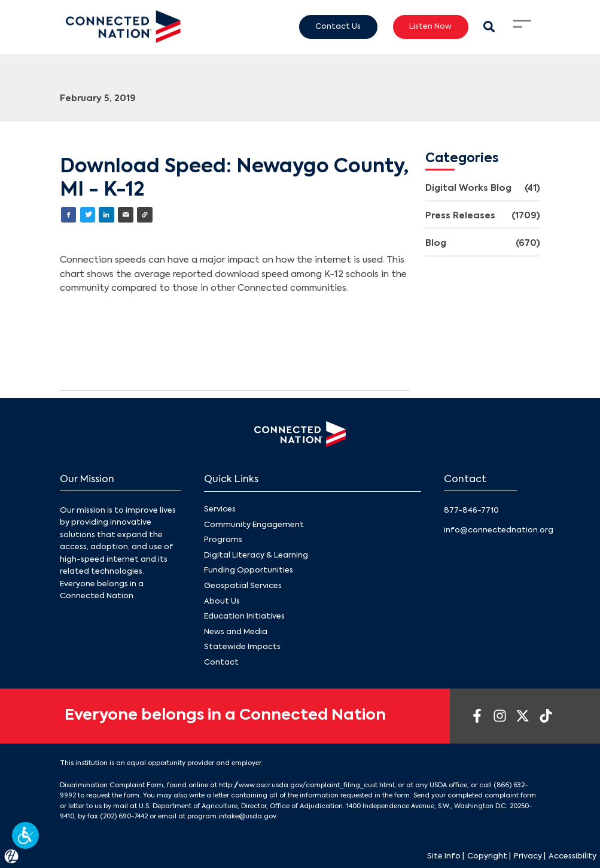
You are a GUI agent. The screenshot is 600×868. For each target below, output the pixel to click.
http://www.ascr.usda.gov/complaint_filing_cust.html (307, 785)
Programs (223, 540)
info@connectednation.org (499, 530)
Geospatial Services (243, 586)
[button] (25, 835)
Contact (221, 663)
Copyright (487, 856)
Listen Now (430, 26)
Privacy (528, 856)
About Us (222, 601)
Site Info (444, 856)
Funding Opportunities (249, 570)
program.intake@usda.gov (232, 817)
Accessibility (572, 856)
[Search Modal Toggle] (490, 27)
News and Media (236, 631)
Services (220, 509)
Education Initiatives (244, 616)
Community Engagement (254, 524)
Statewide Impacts (242, 647)
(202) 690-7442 (124, 817)
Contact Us (338, 26)
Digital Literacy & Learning (256, 555)
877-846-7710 (471, 511)
